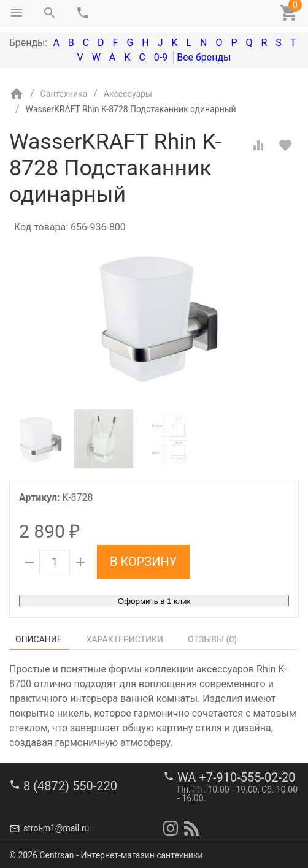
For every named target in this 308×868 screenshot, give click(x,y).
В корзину (143, 562)
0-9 (161, 57)
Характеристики (125, 639)
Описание (39, 639)
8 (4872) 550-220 (70, 786)
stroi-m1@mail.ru (56, 828)
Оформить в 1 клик (154, 601)
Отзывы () (212, 639)
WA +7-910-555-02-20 (236, 777)
